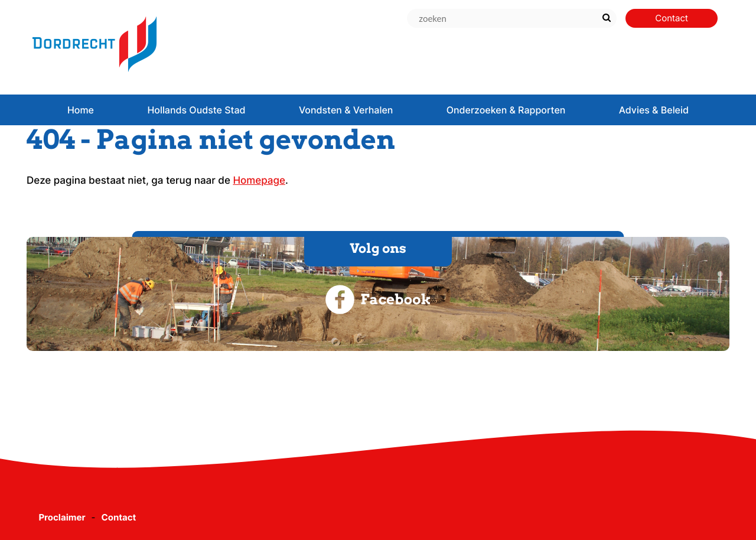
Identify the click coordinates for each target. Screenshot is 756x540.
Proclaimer (62, 517)
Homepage (259, 181)
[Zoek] (606, 18)
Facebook (378, 300)
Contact (118, 517)
